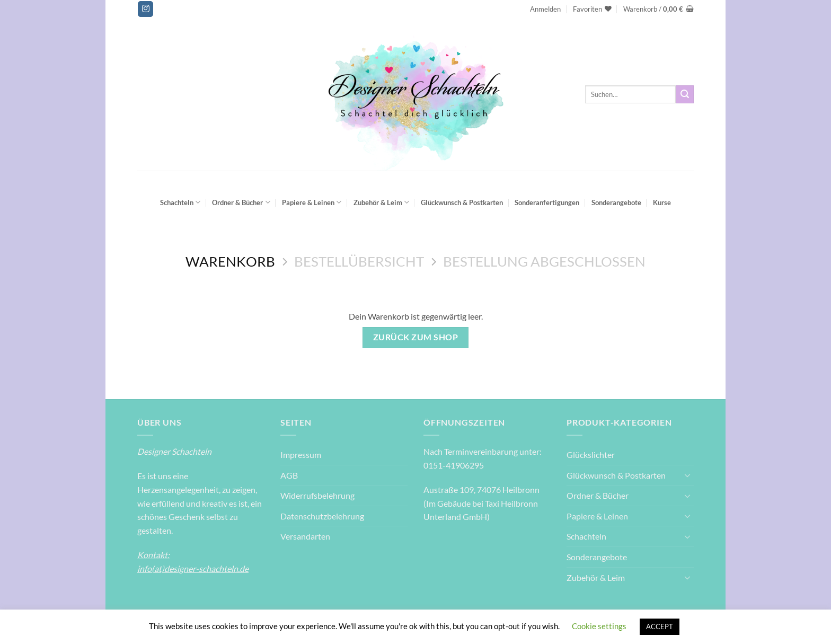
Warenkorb (230, 261)
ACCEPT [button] (660, 627)
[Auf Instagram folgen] (145, 9)
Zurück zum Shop (415, 337)
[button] (545, 9)
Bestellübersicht (359, 261)
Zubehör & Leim (381, 202)
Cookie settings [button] (599, 626)
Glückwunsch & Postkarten (462, 202)
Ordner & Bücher (241, 202)
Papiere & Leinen (312, 202)
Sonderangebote (616, 202)
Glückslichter (591, 455)
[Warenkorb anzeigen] (658, 9)
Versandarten (305, 536)
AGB (289, 475)
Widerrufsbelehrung (317, 495)
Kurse (662, 202)
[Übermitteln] (685, 94)
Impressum (301, 455)
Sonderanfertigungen (547, 202)
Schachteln (180, 202)
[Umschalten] (687, 475)
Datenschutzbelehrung (322, 516)
